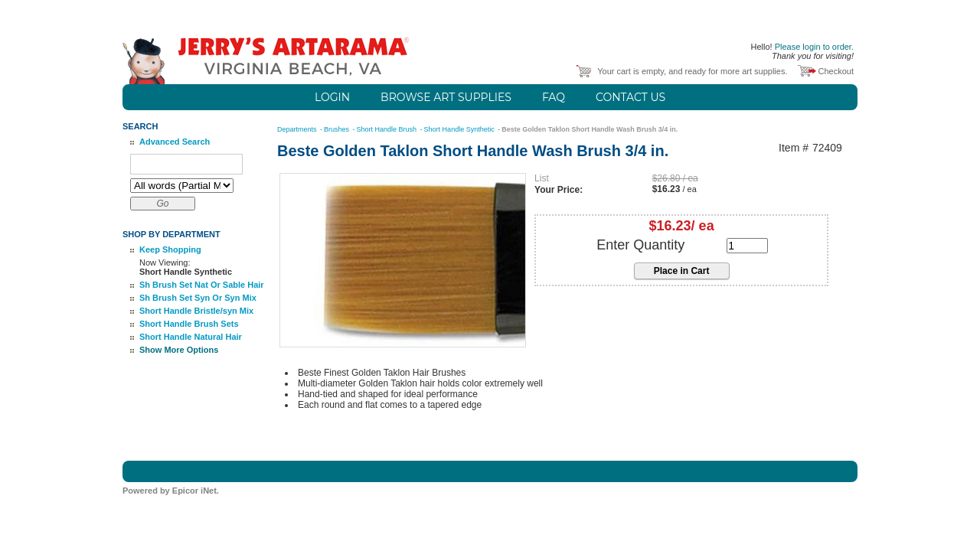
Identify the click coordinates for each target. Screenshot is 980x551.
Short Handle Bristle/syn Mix (196, 311)
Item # (794, 148)
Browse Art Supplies (446, 97)
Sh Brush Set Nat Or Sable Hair (202, 285)
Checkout (836, 71)
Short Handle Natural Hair (191, 337)
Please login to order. (814, 47)
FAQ (554, 97)
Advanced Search (175, 142)
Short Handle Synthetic (461, 129)
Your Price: (559, 190)
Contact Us (630, 97)
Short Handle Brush (388, 129)
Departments (298, 129)
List (542, 178)
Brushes (338, 129)
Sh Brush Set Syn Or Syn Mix (198, 298)
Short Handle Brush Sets (189, 324)
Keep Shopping (170, 249)
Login (332, 97)
